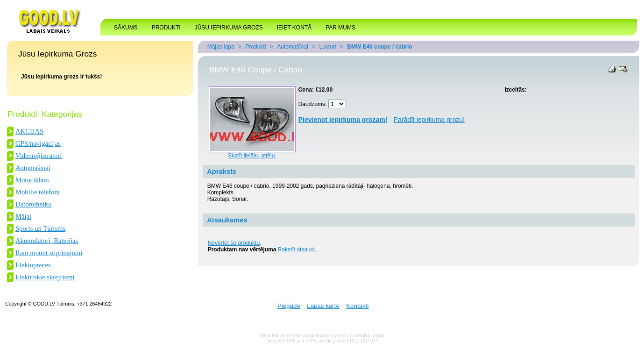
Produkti (255, 47)
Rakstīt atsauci (296, 249)
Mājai (23, 216)
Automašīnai (33, 168)
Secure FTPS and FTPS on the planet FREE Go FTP (322, 341)
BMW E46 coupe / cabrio (379, 47)
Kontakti (357, 306)
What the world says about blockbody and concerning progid (322, 336)
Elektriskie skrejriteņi (45, 277)
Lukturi (328, 47)
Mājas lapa (221, 47)
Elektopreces (33, 265)
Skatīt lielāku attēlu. (252, 156)
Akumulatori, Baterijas (47, 241)
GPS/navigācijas (38, 143)
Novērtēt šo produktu (234, 243)
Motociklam (32, 180)
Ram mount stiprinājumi (49, 253)
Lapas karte (323, 306)
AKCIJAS (29, 131)
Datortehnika (33, 204)
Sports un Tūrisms (40, 228)
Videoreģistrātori (39, 156)
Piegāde (289, 306)
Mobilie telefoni (38, 192)
